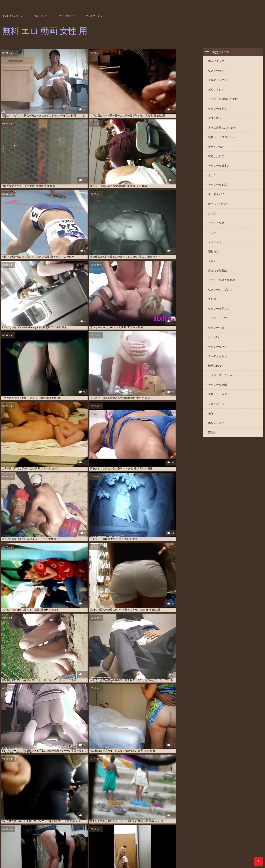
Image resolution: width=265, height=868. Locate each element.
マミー (212, 233)
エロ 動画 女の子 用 (45, 847)
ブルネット (215, 300)
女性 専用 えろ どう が (189, 851)
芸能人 (212, 433)
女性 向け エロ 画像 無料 (113, 851)
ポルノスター (216, 423)
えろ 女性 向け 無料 (33, 844)
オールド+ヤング (218, 204)
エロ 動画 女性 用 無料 (112, 847)
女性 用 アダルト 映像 (239, 854)
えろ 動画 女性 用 (11, 844)
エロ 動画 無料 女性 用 (138, 847)
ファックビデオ (67, 16)
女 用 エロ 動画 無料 (39, 849)
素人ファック (216, 62)
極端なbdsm (216, 366)
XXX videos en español (63, 863)
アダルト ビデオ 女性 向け (60, 844)
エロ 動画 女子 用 (67, 847)
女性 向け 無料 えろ (139, 851)
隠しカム (213, 252)
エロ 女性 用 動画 (162, 847)
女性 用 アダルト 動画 (183, 854)
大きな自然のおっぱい (222, 128)
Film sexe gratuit (90, 863)
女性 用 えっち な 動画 (239, 851)
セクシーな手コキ (219, 309)
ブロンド (213, 262)
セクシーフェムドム (220, 376)
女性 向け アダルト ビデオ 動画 (81, 851)
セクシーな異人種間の (222, 281)
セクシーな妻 (216, 223)
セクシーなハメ (217, 347)
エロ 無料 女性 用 (183, 847)
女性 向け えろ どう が (19, 851)
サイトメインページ (12, 16)
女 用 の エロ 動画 (233, 847)
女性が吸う (215, 119)
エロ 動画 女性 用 (88, 847)
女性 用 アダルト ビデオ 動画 (90, 854)
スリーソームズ (217, 395)
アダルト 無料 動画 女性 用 (178, 844)
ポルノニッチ (41, 16)
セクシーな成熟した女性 (223, 100)
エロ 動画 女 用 (23, 847)
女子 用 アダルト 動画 (226, 849)
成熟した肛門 (216, 157)
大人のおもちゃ (217, 357)
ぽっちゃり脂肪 (217, 271)
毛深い (212, 414)
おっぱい (213, 338)
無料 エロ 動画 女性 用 (115, 863)
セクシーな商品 (217, 185)
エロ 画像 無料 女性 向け (208, 847)
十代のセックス (217, 81)
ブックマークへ (94, 16)
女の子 (212, 214)
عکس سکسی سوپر (37, 863)
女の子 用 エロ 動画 (173, 849)
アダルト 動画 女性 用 (88, 844)
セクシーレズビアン (220, 290)
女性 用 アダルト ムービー (155, 854)
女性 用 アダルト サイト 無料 (57, 854)
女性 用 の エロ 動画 (28, 854)
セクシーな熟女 (217, 109)
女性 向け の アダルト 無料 (48, 851)
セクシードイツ (217, 319)
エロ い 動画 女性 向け (234, 844)
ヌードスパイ (216, 195)
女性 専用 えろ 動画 (214, 851)
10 (103, 813)
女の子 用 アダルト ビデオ (93, 849)
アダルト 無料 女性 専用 (207, 844)
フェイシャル (216, 404)
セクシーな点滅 (217, 385)
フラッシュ (215, 243)
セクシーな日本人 (219, 166)
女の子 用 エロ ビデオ (148, 849)
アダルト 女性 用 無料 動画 (147, 844)
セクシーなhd (216, 71)
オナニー (213, 176)
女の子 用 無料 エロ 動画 (199, 849)
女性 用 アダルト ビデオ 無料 (123, 854)
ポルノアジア (216, 90)
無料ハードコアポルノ (222, 138)
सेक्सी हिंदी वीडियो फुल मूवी (14, 863)
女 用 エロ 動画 (18, 849)
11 (107, 813)
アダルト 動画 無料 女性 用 (116, 844)
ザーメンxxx (216, 147)
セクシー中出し (217, 328)
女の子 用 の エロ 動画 (64, 849)
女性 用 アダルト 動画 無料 (211, 854)
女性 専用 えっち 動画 (163, 851)
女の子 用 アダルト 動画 (122, 849)
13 (118, 813)
